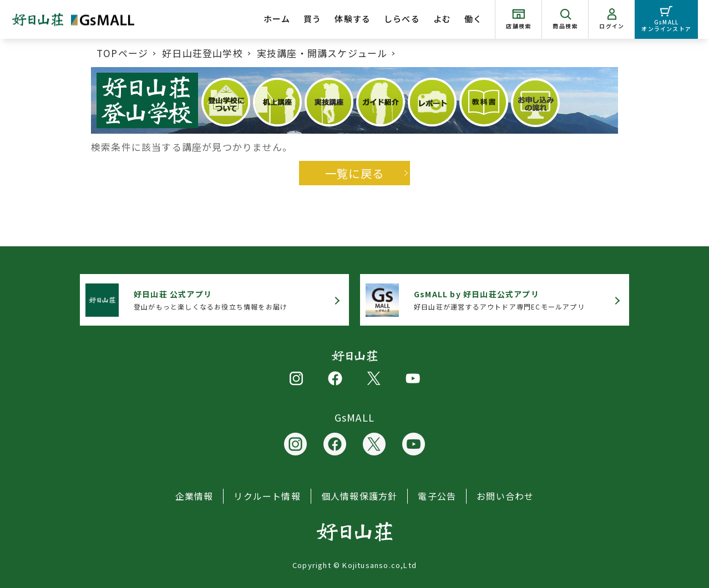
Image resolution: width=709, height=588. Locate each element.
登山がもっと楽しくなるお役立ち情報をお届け (211, 300)
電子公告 (437, 496)
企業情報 (194, 496)
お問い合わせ (505, 496)
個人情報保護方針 (359, 496)
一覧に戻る (354, 173)
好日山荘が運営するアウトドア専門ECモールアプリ (499, 300)
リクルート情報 (267, 496)
